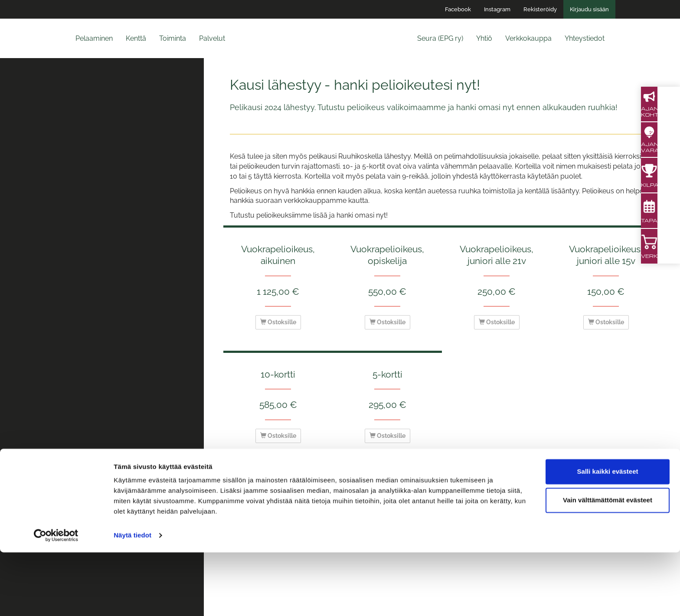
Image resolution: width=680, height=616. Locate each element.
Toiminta (173, 38)
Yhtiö (484, 38)
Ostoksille (278, 322)
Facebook (458, 9)
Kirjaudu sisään (589, 9)
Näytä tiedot (132, 599)
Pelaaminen (94, 38)
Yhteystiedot (585, 38)
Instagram (497, 9)
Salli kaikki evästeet (608, 535)
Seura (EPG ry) (440, 38)
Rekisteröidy (540, 9)
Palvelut (212, 38)
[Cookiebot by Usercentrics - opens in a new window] (56, 599)
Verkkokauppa (528, 38)
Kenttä (136, 38)
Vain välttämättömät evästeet (608, 563)
